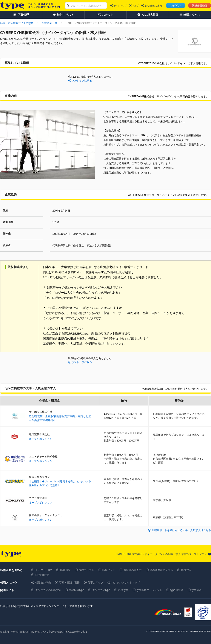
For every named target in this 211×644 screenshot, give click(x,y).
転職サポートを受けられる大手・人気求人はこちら (181, 530)
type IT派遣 (177, 590)
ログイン (176, 6)
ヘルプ (136, 6)
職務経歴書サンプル (161, 570)
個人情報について (40, 632)
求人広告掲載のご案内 (76, 632)
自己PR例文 (42, 575)
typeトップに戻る (82, 81)
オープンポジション (41, 439)
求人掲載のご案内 (153, 6)
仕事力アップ (95, 583)
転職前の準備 (43, 583)
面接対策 (186, 570)
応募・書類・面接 (69, 583)
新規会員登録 (200, 6)
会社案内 (5, 632)
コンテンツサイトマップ (126, 583)
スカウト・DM (44, 570)
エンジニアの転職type (48, 590)
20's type (123, 590)
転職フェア (109, 570)
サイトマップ (120, 6)
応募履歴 (65, 570)
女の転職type (76, 590)
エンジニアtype (101, 590)
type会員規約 (57, 632)
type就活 (197, 590)
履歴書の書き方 (132, 570)
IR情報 (14, 632)
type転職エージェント (149, 590)
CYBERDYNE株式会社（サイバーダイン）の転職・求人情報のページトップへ (161, 554)
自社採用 (24, 632)
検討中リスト (86, 570)
